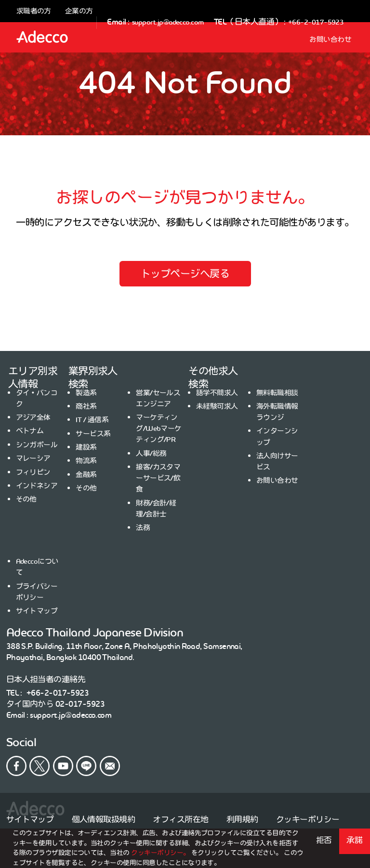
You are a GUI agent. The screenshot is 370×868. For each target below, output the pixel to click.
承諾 (354, 840)
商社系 (86, 406)
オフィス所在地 (180, 819)
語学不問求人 (217, 393)
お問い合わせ (330, 39)
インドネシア (37, 486)
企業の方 (79, 11)
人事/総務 (151, 453)
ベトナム (30, 431)
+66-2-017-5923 (316, 22)
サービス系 (93, 434)
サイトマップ (37, 611)
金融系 (86, 475)
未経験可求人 (217, 406)
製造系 (86, 393)
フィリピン (33, 472)
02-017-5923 (80, 704)
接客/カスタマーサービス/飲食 (158, 478)
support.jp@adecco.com (168, 22)
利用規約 (242, 819)
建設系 (86, 447)
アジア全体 (33, 417)
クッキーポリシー (308, 819)
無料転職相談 (277, 393)
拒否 (324, 840)
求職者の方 (34, 11)
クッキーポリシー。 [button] (161, 853)
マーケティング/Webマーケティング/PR (159, 428)
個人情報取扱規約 (104, 819)
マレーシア (33, 458)
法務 (143, 528)
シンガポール (37, 445)
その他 (26, 499)
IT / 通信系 (92, 420)
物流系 (86, 461)
